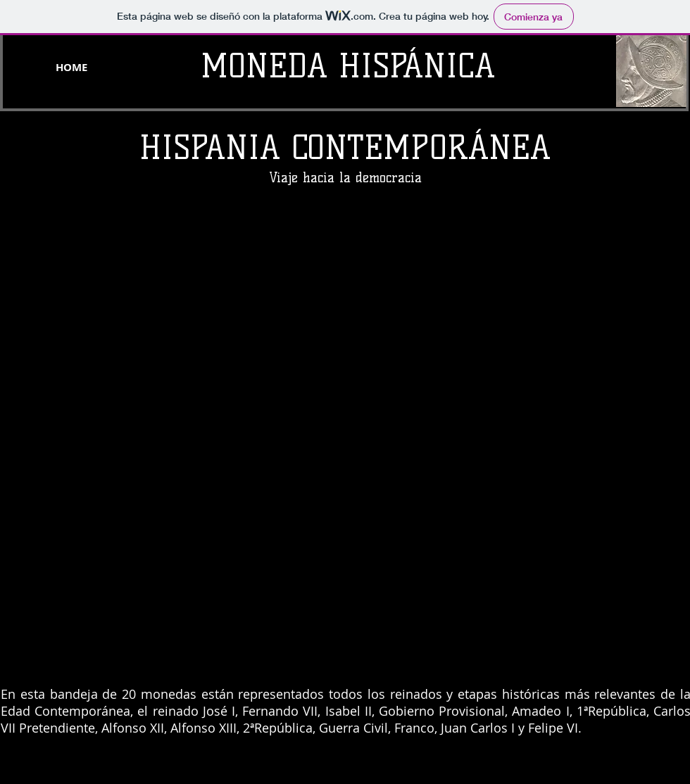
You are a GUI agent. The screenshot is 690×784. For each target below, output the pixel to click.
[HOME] (71, 67)
